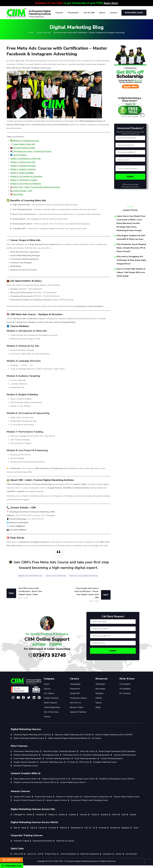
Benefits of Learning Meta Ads (30, 576)
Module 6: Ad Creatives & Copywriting (26, 176)
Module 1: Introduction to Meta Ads (25, 159)
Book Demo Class (134, 13)
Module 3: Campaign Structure (23, 166)
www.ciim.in (23, 523)
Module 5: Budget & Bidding (22, 173)
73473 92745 (11, 860)
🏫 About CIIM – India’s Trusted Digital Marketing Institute (35, 187)
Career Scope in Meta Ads (56, 576)
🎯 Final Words (17, 194)
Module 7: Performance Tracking (24, 180)
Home (31, 33)
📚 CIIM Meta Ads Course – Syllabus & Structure (31, 151)
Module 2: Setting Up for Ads (23, 162)
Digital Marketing (44, 33)
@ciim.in (23, 530)
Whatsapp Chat (12, 866)
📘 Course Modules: (19, 155)
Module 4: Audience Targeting (23, 169)
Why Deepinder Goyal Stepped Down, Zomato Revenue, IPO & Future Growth (131, 248)
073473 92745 (47, 655)
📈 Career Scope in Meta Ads (23, 144)
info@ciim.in (20, 526)
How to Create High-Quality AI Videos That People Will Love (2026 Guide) (131, 272)
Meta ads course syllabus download (84, 576)
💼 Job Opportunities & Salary (23, 148)
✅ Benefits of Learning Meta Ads (25, 141)
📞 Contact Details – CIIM (21, 191)
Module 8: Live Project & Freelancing (26, 184)
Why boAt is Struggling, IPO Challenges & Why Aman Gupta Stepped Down (131, 260)
